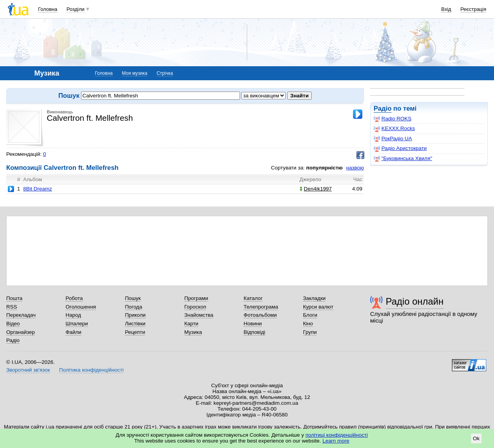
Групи (310, 332)
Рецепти (135, 332)
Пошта (14, 298)
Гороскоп (195, 307)
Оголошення (81, 307)
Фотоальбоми (260, 315)
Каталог (253, 298)
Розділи (76, 9)
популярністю (325, 168)
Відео (13, 324)
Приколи (135, 315)
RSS (12, 307)
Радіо (383, 108)
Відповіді (254, 332)
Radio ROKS (393, 119)
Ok (476, 438)
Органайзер (20, 332)
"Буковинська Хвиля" (403, 159)
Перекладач (21, 315)
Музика (193, 332)
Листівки (135, 324)
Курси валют (318, 307)
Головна (48, 9)
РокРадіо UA (393, 139)
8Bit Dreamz (37, 189)
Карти (191, 324)
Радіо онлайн (415, 301)
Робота (74, 298)
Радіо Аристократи (400, 148)
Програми (196, 298)
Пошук (133, 298)
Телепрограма (261, 307)
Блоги (310, 315)
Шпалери (77, 324)
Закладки (314, 298)
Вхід (446, 9)
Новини (253, 324)
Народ (73, 315)
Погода (134, 307)
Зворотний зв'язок (28, 370)
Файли (73, 332)
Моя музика (135, 73)
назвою (355, 168)
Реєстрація (473, 9)
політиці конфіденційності (337, 435)
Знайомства (199, 315)
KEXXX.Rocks (394, 129)
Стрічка (165, 73)
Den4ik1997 (316, 189)
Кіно (308, 324)
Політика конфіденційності (91, 370)
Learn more (336, 441)
